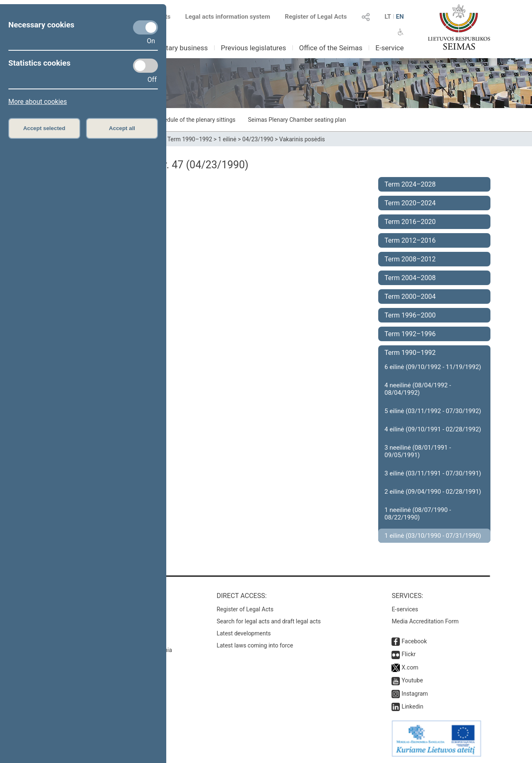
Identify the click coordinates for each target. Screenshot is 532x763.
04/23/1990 (258, 139)
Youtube (412, 680)
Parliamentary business (171, 48)
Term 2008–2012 (410, 259)
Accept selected (44, 128)
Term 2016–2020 (410, 222)
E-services (405, 609)
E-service (389, 48)
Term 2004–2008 (410, 278)
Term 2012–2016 (410, 240)
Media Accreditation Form (425, 621)
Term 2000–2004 (410, 297)
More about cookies (38, 102)
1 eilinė (227, 139)
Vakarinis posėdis (302, 139)
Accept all (122, 128)
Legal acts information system (228, 17)
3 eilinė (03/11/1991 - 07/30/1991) (433, 473)
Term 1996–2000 (410, 315)
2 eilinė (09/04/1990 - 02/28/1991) (433, 492)
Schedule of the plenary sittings (195, 120)
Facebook (414, 641)
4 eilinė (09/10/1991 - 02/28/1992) (433, 429)
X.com (410, 667)
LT (388, 17)
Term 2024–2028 (410, 184)
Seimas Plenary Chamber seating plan (297, 120)
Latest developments (244, 633)
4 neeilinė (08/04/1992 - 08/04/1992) (418, 389)
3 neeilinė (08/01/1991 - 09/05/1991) (418, 451)
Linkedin (412, 706)
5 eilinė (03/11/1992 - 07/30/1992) (433, 411)
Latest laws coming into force (255, 645)
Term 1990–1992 (190, 139)
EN (400, 17)
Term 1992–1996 (410, 334)
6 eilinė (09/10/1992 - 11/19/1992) (433, 367)
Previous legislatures (253, 48)
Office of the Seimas (331, 48)
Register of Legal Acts (316, 17)
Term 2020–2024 (410, 203)
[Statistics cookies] (145, 66)
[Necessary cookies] (145, 27)
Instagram (415, 694)
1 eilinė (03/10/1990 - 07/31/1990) (433, 536)
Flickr (409, 654)
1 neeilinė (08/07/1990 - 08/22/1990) (418, 514)
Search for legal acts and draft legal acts (269, 621)
